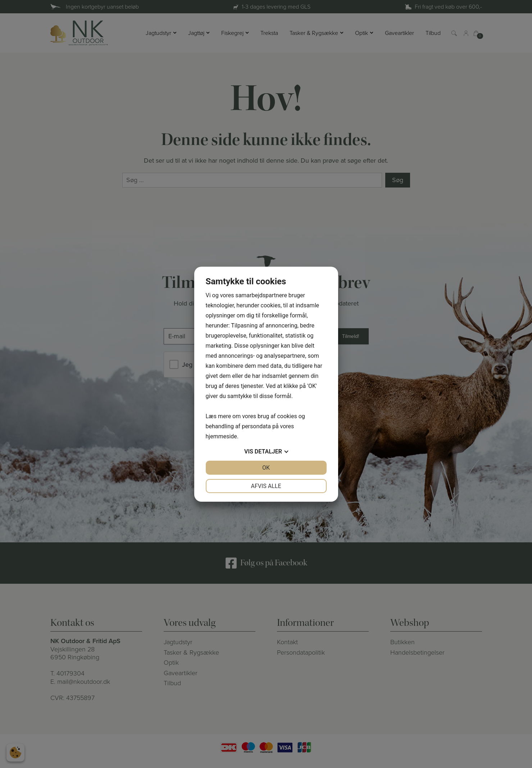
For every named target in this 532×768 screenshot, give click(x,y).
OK (266, 468)
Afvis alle (266, 486)
